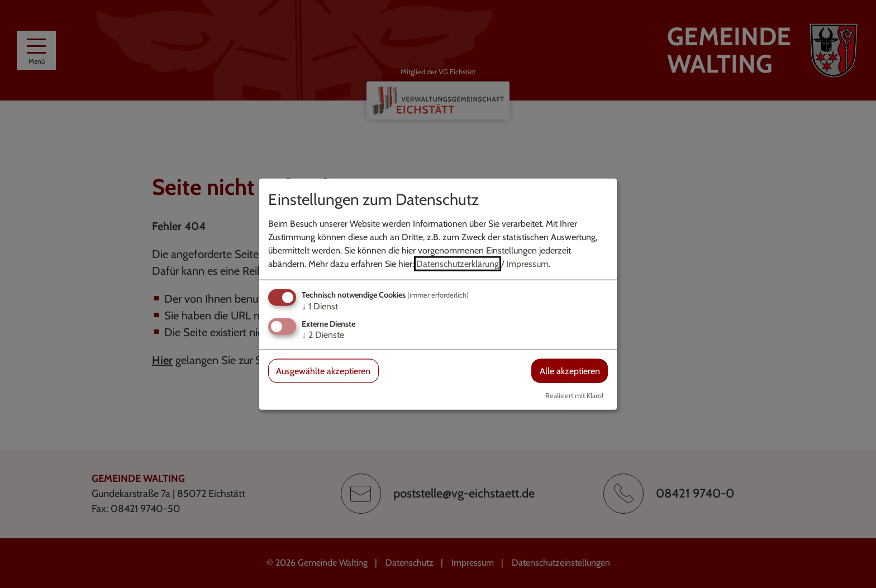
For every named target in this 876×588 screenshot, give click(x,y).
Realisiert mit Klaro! (574, 396)
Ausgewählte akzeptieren (323, 371)
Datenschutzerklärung (458, 263)
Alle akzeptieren (570, 371)
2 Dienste (323, 335)
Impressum (527, 263)
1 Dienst (320, 306)
